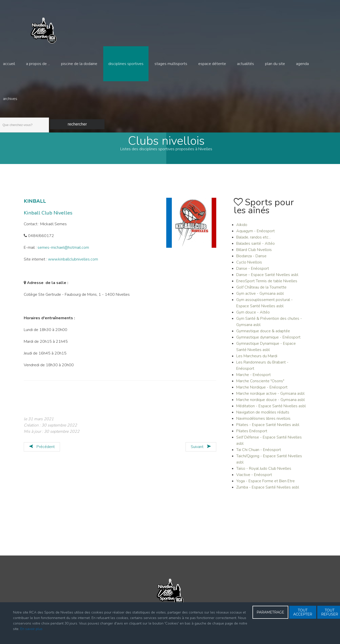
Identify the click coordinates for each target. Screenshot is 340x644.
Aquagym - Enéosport (255, 233)
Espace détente (212, 64)
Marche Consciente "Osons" (260, 383)
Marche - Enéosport (253, 377)
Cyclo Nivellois (249, 265)
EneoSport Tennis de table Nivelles (267, 283)
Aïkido (242, 227)
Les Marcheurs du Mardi (257, 358)
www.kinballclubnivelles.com (73, 262)
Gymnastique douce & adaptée (263, 333)
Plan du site (275, 64)
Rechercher (77, 124)
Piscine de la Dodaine (79, 64)
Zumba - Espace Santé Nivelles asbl (268, 490)
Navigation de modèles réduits (263, 415)
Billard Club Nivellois (254, 252)
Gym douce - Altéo (253, 315)
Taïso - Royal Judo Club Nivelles (264, 471)
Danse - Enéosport (253, 271)
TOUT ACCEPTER (303, 612)
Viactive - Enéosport (254, 477)
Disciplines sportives (126, 64)
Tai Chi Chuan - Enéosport (259, 452)
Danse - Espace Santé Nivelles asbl (267, 277)
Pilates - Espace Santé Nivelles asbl (268, 427)
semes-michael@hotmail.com (63, 250)
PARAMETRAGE (270, 612)
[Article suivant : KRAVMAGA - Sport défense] (201, 449)
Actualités (245, 64)
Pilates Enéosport (252, 433)
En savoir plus (31, 629)
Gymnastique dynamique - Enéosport (268, 340)
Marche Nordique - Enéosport (262, 390)
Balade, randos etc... (253, 240)
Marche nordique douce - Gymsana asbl (270, 402)
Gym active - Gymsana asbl (260, 296)
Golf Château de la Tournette (261, 290)
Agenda (302, 64)
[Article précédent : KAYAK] (42, 449)
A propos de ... (38, 64)
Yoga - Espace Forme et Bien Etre (265, 483)
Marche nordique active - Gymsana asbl (270, 396)
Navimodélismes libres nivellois (263, 421)
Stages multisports (171, 64)
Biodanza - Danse (251, 258)
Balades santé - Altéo (255, 246)
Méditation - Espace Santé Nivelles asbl (271, 408)
